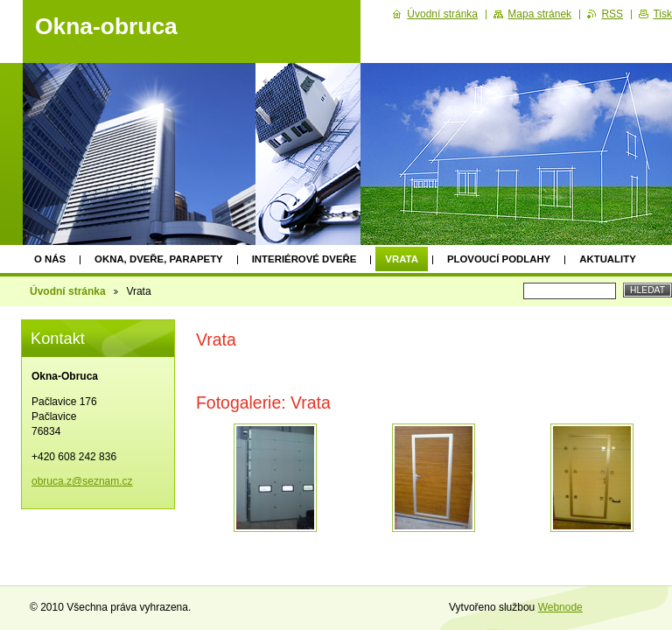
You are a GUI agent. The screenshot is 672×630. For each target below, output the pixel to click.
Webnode (560, 607)
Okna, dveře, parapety (159, 259)
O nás (50, 259)
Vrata (402, 259)
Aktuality (608, 259)
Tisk (662, 14)
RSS (612, 14)
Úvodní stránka (68, 291)
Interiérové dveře (304, 259)
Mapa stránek (539, 14)
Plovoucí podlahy (499, 259)
